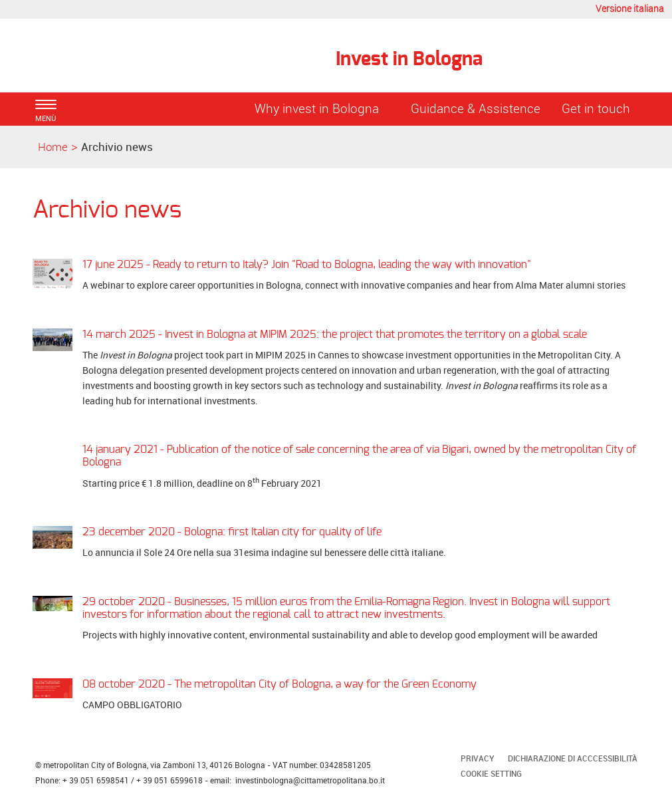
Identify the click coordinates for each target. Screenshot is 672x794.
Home (53, 147)
